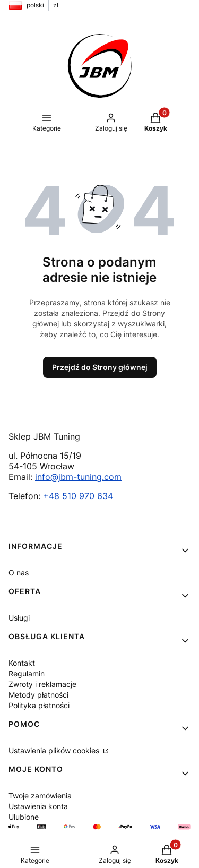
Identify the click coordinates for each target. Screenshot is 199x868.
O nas (19, 573)
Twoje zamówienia (40, 796)
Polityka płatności (39, 705)
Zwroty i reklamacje (42, 684)
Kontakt (22, 663)
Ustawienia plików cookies (55, 750)
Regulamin (27, 673)
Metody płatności (38, 695)
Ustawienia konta (38, 806)
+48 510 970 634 (78, 496)
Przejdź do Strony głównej (100, 367)
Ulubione (24, 817)
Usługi (19, 618)
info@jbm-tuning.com (78, 477)
